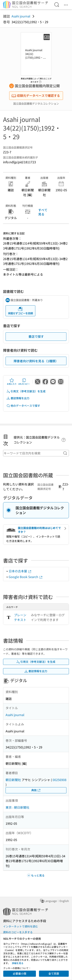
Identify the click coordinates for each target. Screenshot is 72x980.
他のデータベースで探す (23, 406)
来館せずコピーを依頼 (20, 311)
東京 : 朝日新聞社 (17, 807)
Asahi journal (21, 16)
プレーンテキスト (20, 617)
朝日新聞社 (13, 780)
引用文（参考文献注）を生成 (26, 391)
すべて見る (43, 212)
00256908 (60, 780)
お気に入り (12, 382)
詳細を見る (18, 963)
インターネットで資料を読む (21, 926)
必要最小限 (20, 973)
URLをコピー (24, 382)
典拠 (36, 790)
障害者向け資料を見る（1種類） (36, 361)
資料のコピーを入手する (18, 932)
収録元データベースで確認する (36, 95)
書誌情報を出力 (18, 398)
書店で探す (36, 336)
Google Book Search (26, 577)
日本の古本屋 (20, 571)
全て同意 (54, 973)
